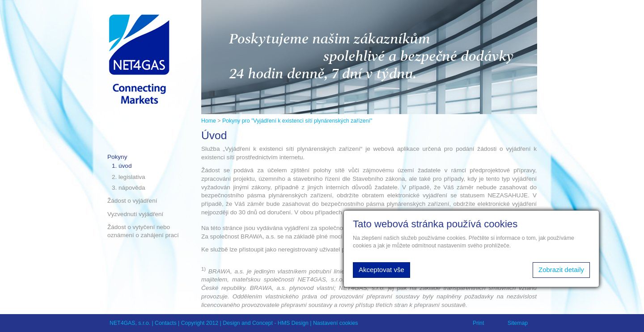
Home (209, 121)
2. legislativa (129, 177)
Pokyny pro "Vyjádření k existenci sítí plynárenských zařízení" (297, 121)
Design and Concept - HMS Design (266, 323)
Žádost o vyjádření (132, 201)
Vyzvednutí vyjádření (135, 214)
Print (478, 323)
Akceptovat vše (381, 270)
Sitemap (518, 323)
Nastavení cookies (336, 323)
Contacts (166, 323)
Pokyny (117, 157)
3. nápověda (129, 188)
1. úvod (122, 166)
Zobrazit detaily (561, 270)
